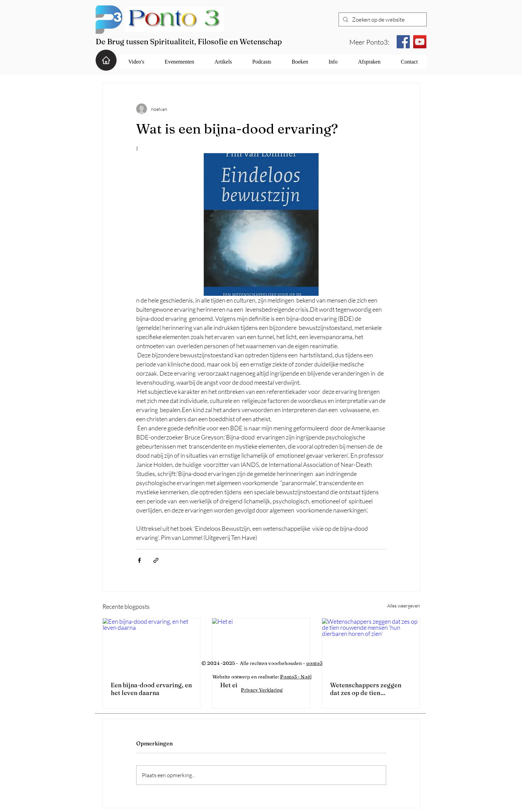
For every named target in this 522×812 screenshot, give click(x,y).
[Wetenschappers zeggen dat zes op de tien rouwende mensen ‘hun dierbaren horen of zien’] (371, 646)
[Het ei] (261, 646)
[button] (136, 62)
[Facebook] (403, 42)
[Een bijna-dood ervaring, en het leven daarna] (152, 646)
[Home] (106, 60)
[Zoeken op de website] (382, 20)
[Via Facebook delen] (139, 560)
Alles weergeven (404, 606)
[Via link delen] (156, 560)
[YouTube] (420, 42)
